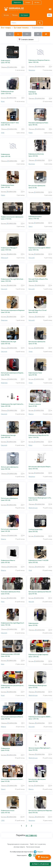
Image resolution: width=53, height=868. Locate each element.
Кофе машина (6, 61)
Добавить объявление (40, 864)
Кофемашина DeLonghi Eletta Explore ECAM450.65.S (13, 279)
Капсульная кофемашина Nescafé (40, 592)
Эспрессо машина (35, 404)
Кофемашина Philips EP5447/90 (39, 435)
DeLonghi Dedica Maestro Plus (38, 279)
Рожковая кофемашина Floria (11, 592)
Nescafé (31, 602)
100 (27, 34)
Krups (3, 101)
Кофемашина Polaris (8, 185)
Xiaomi (3, 789)
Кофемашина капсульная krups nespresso (13, 685)
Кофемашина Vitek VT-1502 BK (38, 560)
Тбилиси (15, 15)
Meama (31, 414)
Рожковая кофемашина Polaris (38, 123)
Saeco (31, 226)
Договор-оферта (19, 847)
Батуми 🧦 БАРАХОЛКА (9, 98)
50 (18, 34)
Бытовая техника (21, 28)
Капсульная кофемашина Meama (12, 717)
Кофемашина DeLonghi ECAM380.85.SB (40, 717)
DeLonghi (32, 258)
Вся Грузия (24, 15)
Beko (3, 664)
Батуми (6, 15)
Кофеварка (32, 92)
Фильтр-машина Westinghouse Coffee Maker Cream (40, 748)
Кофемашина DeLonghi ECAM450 (40, 248)
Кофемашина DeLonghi (9, 342)
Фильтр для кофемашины (10, 467)
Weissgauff (5, 258)
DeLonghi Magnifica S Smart (38, 310)
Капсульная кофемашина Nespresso (13, 310)
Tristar (31, 352)
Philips (30, 445)
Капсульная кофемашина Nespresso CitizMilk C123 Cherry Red (13, 373)
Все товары (6, 28)
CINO (3, 820)
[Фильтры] (43, 857)
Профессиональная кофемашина (12, 217)
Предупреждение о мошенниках (18, 844)
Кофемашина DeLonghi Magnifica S (13, 623)
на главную (31, 835)
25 (10, 34)
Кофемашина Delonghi (8, 435)
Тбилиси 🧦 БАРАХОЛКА (9, 67)
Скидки (28, 2)
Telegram (40, 852)
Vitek (3, 133)
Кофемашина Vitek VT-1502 (10, 123)
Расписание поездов (33, 847)
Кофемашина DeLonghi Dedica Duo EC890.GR (13, 404)
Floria (3, 602)
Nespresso (32, 70)
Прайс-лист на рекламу (38, 844)
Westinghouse (33, 508)
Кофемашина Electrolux (36, 154)
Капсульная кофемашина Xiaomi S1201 (13, 779)
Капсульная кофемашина (37, 186)
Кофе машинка (33, 623)
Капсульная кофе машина (37, 779)
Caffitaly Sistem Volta (35, 529)
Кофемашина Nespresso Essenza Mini (40, 60)
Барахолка (17, 2)
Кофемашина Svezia (8, 811)
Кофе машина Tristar (35, 373)
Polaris (31, 133)
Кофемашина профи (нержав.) (38, 655)
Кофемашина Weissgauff (9, 248)
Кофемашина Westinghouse (38, 685)
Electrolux (32, 164)
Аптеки (37, 2)
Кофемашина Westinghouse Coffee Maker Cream (40, 498)
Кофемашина (5, 154)
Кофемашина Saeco (35, 217)
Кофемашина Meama (8, 560)
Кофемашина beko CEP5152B (10, 654)
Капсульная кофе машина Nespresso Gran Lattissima (40, 467)
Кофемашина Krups (7, 91)
